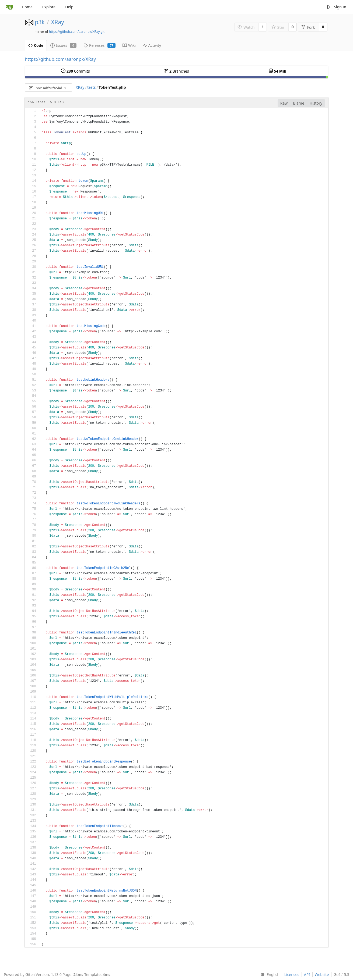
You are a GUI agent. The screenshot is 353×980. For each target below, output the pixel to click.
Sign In (337, 7)
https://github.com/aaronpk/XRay (60, 59)
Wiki (129, 45)
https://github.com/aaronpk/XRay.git (77, 32)
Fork (308, 27)
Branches (176, 71)
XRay (58, 22)
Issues (63, 45)
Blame (299, 103)
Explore (49, 7)
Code (36, 45)
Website (322, 974)
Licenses (292, 974)
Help (69, 7)
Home (27, 7)
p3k (40, 22)
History (316, 103)
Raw (284, 103)
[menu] (269, 975)
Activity (152, 45)
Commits (75, 71)
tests (91, 87)
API (307, 974)
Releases (99, 45)
